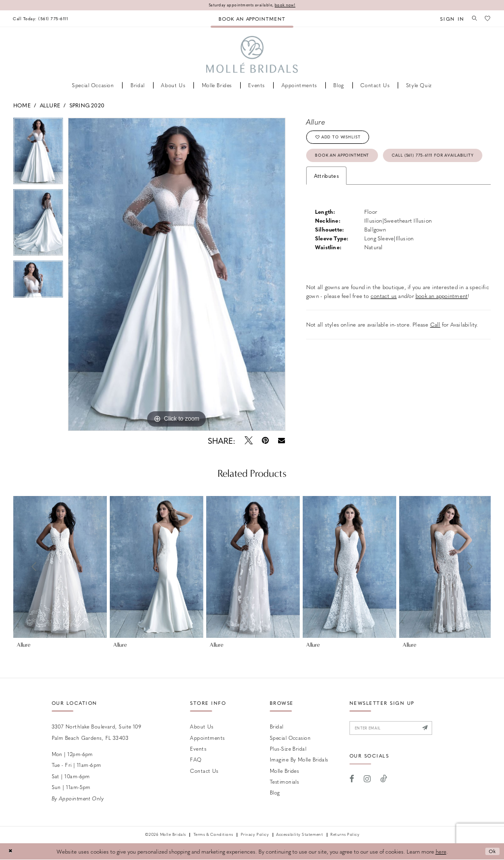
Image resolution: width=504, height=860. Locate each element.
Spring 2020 (87, 106)
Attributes (326, 201)
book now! (289, 5)
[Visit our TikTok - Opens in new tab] (384, 781)
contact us (384, 321)
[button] (449, 19)
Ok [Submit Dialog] (491, 852)
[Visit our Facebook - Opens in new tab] (352, 781)
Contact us (204, 771)
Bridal (277, 727)
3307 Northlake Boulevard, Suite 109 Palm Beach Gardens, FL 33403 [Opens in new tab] (97, 732)
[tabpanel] (38, 154)
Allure (50, 106)
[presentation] (60, 567)
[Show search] (472, 19)
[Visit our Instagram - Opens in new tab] (367, 781)
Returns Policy (345, 835)
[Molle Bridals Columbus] (252, 55)
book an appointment (441, 321)
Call (435, 350)
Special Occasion (290, 738)
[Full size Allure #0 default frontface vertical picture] (177, 275)
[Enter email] (397, 729)
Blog (275, 793)
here (441, 852)
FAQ (196, 760)
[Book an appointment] (252, 19)
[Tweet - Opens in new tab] (248, 441)
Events (198, 749)
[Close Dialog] (11, 852)
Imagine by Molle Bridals (299, 760)
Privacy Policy (255, 835)
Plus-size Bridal (288, 749)
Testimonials (284, 782)
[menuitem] (43, 19)
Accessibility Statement (299, 835)
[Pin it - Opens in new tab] (265, 441)
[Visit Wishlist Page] (487, 19)
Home (22, 106)
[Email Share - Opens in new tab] (282, 441)
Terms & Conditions (213, 835)
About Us (202, 727)
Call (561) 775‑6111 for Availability (364, 180)
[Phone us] (43, 19)
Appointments (207, 738)
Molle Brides (284, 771)
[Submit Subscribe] (436, 729)
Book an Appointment (347, 159)
